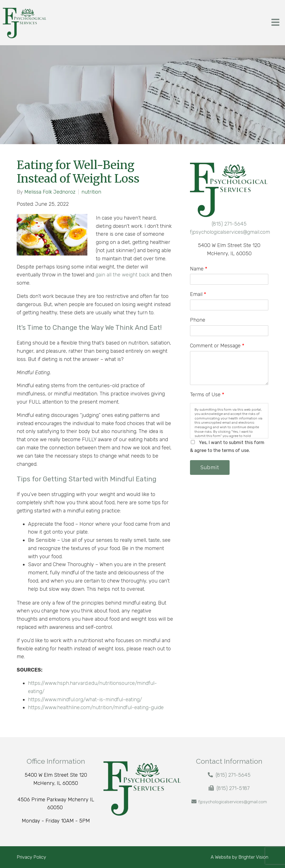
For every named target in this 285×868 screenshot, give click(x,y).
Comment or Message (217, 346)
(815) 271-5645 (229, 224)
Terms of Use (207, 395)
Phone (198, 320)
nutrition (91, 192)
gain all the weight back (123, 275)
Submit (210, 467)
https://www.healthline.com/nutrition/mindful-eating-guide (97, 707)
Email (198, 294)
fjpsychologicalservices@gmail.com (230, 232)
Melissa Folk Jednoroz (50, 192)
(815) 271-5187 (233, 788)
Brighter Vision (253, 857)
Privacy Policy (31, 857)
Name (199, 269)
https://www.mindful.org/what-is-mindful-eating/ (86, 700)
